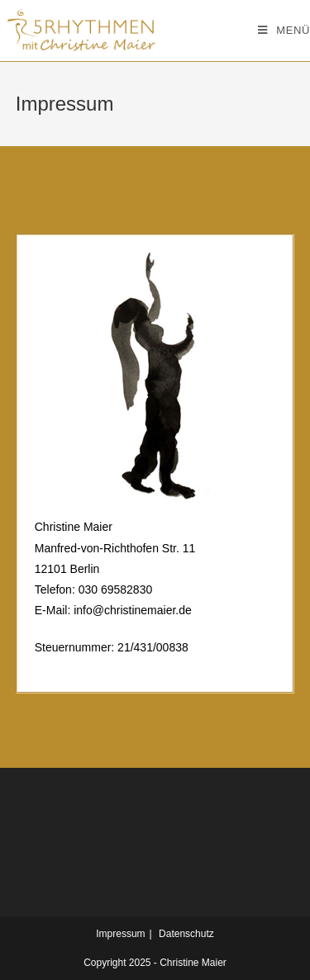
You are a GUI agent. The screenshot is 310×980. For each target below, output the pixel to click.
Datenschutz (186, 934)
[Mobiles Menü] (284, 31)
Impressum (120, 934)
